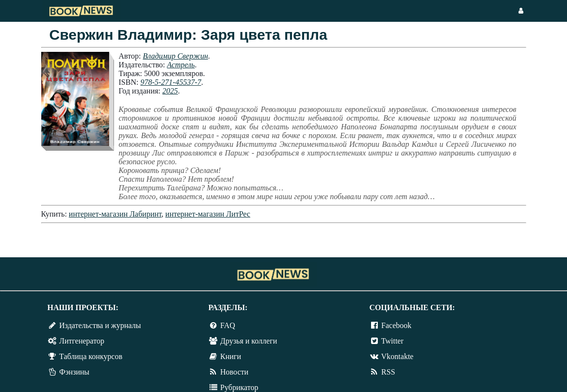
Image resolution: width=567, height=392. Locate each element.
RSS (388, 372)
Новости (234, 372)
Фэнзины (74, 372)
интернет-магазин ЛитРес (208, 214)
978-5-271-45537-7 (170, 82)
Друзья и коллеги (249, 341)
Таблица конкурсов (91, 356)
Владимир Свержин (175, 56)
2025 (170, 91)
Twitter (392, 341)
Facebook (396, 325)
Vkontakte (397, 356)
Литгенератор (82, 341)
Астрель (181, 65)
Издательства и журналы (100, 325)
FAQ (228, 325)
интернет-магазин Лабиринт (115, 214)
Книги (231, 356)
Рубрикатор (239, 387)
